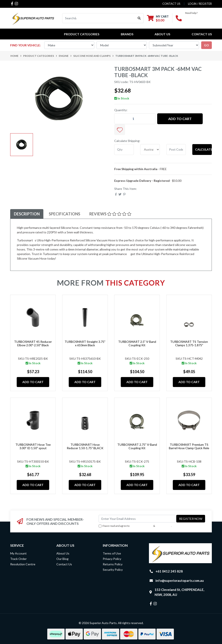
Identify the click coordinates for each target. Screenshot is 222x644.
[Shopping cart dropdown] (158, 18)
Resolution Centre (23, 564)
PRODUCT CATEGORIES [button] (82, 34)
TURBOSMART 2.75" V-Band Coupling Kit (137, 446)
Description (27, 214)
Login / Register (200, 4)
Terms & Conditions (141, 526)
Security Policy (113, 570)
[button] (120, 130)
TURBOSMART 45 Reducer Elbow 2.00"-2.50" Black (33, 343)
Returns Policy (113, 564)
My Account (18, 553)
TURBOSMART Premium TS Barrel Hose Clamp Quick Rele (189, 446)
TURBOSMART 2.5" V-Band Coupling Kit (137, 343)
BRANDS (127, 34)
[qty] (124, 150)
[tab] (27, 214)
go (206, 45)
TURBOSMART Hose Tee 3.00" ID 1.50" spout (33, 446)
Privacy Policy (163, 526)
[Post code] (176, 150)
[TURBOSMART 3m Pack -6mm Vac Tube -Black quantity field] (135, 119)
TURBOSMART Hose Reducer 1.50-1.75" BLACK (85, 446)
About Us (162, 34)
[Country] (150, 150)
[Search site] (139, 18)
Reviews (110, 214)
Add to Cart (180, 119)
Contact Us (202, 34)
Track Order (18, 559)
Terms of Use (112, 553)
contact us (171, 4)
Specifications (64, 214)
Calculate (203, 149)
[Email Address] (137, 519)
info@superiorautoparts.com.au (180, 581)
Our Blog (62, 559)
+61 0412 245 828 (169, 571)
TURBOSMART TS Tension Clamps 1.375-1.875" (189, 343)
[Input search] (99, 18)
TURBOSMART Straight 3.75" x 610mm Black (85, 343)
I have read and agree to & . (135, 526)
